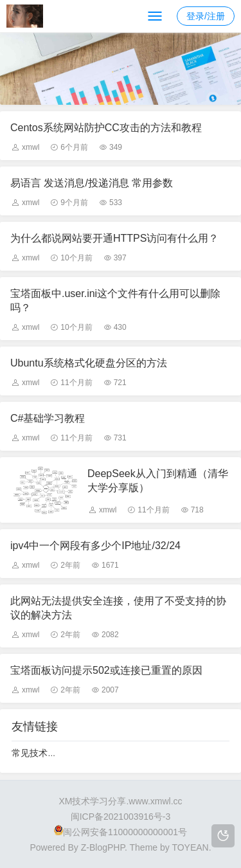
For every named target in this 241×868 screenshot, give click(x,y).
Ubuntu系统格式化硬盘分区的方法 (89, 363)
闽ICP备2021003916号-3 (121, 817)
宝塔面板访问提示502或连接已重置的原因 (106, 670)
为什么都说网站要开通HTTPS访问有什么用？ (114, 238)
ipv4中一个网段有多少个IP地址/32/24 (95, 546)
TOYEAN (190, 847)
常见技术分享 (39, 753)
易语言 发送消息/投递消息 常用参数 (92, 183)
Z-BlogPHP (103, 847)
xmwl (31, 147)
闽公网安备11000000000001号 (121, 832)
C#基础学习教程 (48, 418)
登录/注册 (206, 16)
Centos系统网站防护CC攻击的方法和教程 (106, 128)
